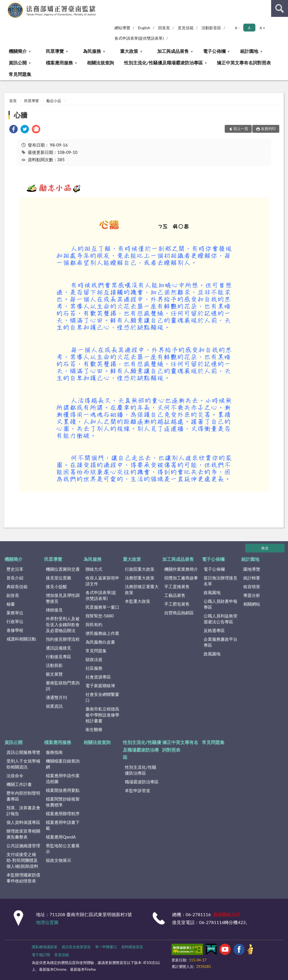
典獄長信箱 (17, 586)
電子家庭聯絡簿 (100, 685)
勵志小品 (54, 101)
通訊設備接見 (58, 648)
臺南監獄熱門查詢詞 (63, 686)
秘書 (11, 604)
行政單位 (15, 621)
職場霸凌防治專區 (142, 782)
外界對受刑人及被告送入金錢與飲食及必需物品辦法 (63, 624)
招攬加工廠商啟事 (181, 578)
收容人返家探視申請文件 (102, 581)
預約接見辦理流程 (63, 639)
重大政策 (129, 51)
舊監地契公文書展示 (63, 848)
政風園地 (212, 592)
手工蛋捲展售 (177, 586)
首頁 (13, 101)
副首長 (13, 595)
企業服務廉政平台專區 (220, 642)
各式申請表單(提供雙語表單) (139, 38)
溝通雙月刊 (56, 697)
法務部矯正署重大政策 (142, 589)
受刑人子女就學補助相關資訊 (23, 764)
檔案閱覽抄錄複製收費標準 (63, 802)
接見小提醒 (56, 586)
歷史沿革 (15, 569)
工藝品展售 (175, 595)
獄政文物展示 (58, 860)
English (144, 28)
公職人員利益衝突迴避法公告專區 (220, 619)
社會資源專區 (98, 677)
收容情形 (252, 586)
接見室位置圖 (58, 578)
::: (4, 4)
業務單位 (15, 613)
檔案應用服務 (59, 63)
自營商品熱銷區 (179, 613)
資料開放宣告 (132, 947)
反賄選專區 (214, 630)
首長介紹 (15, 578)
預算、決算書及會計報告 (23, 811)
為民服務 (92, 51)
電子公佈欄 (214, 51)
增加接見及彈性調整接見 (63, 598)
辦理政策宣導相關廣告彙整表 (23, 834)
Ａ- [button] (237, 28)
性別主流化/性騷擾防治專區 (141, 770)
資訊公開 (18, 63)
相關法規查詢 (100, 63)
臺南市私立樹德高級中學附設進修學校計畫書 (102, 715)
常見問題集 (20, 74)
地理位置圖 (47, 922)
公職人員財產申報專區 (220, 604)
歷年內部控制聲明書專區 (23, 796)
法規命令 (15, 776)
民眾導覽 (55, 51)
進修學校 (15, 630)
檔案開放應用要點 (63, 790)
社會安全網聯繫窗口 (102, 697)
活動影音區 (211, 28)
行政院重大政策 (140, 569)
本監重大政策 (138, 601)
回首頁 (164, 28)
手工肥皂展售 (177, 604)
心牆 (21, 115)
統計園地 (249, 51)
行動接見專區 (58, 657)
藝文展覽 (54, 674)
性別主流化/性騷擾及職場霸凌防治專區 (163, 63)
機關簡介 (18, 51)
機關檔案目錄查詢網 (63, 764)
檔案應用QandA (61, 837)
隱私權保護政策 (45, 947)
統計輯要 (252, 578)
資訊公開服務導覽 (23, 752)
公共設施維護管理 (23, 846)
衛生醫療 (94, 729)
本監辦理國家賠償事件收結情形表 (23, 878)
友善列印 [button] (268, 129)
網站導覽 (122, 28)
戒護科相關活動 (21, 639)
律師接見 (54, 610)
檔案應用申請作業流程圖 (63, 778)
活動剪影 (54, 665)
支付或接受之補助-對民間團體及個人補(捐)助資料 (22, 860)
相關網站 (252, 604)
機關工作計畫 (19, 784)
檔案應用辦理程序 (63, 813)
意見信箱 (186, 28)
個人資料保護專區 (23, 822)
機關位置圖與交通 (63, 569)
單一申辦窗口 (106, 947)
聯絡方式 (94, 569)
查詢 (280, 8)
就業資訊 (54, 706)
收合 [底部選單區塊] (265, 548)
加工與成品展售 (173, 51)
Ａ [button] (249, 28)
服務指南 (54, 752)
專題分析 (252, 595)
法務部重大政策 (140, 578)
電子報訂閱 (41, 955)
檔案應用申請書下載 (63, 825)
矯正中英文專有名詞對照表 (244, 63)
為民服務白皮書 (100, 642)
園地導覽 (252, 569)
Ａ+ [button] (262, 28)
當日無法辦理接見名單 (220, 581)
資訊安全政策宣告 (76, 947)
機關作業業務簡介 (181, 569)
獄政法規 (94, 659)
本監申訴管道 (138, 790)
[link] (13, 130)
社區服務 (94, 668)
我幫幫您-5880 (100, 616)
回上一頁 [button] (241, 129)
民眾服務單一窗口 (102, 607)
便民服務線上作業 (102, 633)
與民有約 (94, 624)
